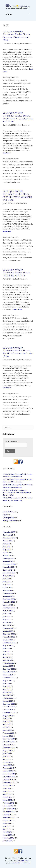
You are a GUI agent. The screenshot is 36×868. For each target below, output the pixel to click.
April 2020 (7, 727)
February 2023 (8, 628)
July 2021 (6, 683)
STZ (4, 333)
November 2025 (9, 532)
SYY (18, 95)
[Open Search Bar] (29, 14)
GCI (29, 249)
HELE (22, 89)
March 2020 (7, 730)
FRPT (24, 86)
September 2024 (9, 573)
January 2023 (8, 631)
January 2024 (8, 596)
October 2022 (8, 640)
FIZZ (19, 402)
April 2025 (7, 552)
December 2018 (9, 774)
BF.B (25, 240)
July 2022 (6, 649)
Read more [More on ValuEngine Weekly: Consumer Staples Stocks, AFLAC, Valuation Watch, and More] (7, 388)
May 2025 (7, 549)
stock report (7, 411)
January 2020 (8, 736)
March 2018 (7, 800)
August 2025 (8, 541)
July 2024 (6, 579)
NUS (9, 330)
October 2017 (8, 815)
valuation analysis (22, 98)
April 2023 (7, 622)
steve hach (12, 95)
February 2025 (8, 558)
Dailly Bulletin (8, 512)
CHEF (17, 80)
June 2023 (7, 617)
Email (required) (12, 441)
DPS (31, 246)
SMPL (5, 95)
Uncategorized (8, 518)
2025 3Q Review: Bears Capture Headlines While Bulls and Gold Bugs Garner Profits (17, 493)
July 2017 (6, 823)
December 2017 (9, 809)
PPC (17, 330)
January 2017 (8, 841)
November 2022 (9, 637)
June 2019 (7, 756)
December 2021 (9, 669)
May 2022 (7, 654)
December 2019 (9, 739)
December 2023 (9, 599)
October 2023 (8, 605)
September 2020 (9, 713)
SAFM (28, 92)
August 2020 (8, 716)
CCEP (12, 80)
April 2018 (7, 797)
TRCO (12, 98)
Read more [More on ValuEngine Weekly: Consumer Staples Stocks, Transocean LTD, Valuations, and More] (7, 153)
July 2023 (6, 614)
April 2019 (7, 762)
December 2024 (9, 564)
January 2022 (8, 666)
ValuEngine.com (22, 861)
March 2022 (7, 660)
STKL (13, 255)
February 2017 (8, 838)
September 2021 (9, 678)
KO (26, 89)
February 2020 (8, 733)
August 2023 (8, 611)
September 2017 (9, 817)
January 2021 (8, 701)
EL (11, 167)
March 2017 (7, 835)
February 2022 (8, 663)
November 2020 (9, 707)
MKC (24, 92)
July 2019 (6, 753)
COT (21, 83)
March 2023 (7, 625)
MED (19, 92)
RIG (18, 173)
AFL (6, 397)
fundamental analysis (11, 89)
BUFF (7, 318)
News (5, 515)
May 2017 (7, 829)
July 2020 (6, 718)
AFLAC (11, 397)
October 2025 (8, 535)
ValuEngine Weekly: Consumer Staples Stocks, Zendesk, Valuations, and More (17, 36)
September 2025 (9, 538)
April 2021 (7, 692)
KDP (15, 170)
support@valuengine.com (21, 863)
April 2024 (7, 587)
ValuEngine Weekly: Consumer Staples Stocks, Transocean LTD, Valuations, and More (18, 117)
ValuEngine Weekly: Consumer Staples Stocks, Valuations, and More (17, 272)
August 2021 (8, 681)
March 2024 (7, 590)
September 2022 (9, 643)
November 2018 (9, 777)
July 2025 (6, 544)
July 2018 (6, 788)
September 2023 (9, 608)
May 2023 (7, 619)
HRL (11, 170)
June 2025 (7, 547)
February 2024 (8, 593)
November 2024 (9, 567)
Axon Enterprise (16, 240)
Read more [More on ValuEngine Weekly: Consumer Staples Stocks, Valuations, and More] (18, 309)
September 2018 (9, 782)
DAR (29, 243)
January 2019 (8, 771)
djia (25, 83)
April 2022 (7, 657)
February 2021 (8, 698)
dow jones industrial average (18, 246)
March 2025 (7, 555)
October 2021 (8, 675)
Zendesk (6, 104)
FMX (23, 402)
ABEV (7, 162)
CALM (7, 80)
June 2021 (7, 686)
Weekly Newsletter (12, 77)
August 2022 (8, 646)
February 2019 (8, 768)
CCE (16, 397)
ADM (12, 162)
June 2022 (7, 651)
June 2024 (7, 582)
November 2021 (9, 672)
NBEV (9, 173)
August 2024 (8, 576)
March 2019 (7, 765)
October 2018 (8, 780)
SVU (30, 173)
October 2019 (8, 745)
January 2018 (8, 806)
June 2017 (7, 826)
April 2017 (7, 832)
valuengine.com (22, 101)
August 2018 (8, 785)
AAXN (7, 240)
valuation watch (9, 101)
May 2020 (7, 724)
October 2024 (8, 570)
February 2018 (8, 803)
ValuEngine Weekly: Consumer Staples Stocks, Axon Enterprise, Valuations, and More (18, 195)
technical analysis (13, 176)
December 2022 (9, 634)
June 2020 (7, 721)
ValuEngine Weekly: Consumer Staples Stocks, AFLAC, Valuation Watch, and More (18, 352)
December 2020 (9, 704)
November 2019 (9, 742)
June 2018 (7, 791)
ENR (14, 167)
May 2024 (7, 584)
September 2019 (9, 748)
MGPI (24, 252)
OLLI (14, 173)
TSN (22, 333)
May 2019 (7, 759)
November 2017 (9, 812)
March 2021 (7, 695)
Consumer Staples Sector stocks (15, 243)
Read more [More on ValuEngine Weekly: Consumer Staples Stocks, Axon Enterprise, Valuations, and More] (7, 231)
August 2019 (8, 751)
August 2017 (8, 820)
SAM (29, 252)
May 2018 (7, 794)
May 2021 (7, 689)
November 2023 (9, 602)
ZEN (30, 101)
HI (14, 327)
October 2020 (8, 710)
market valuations (10, 92)
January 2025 (8, 561)
